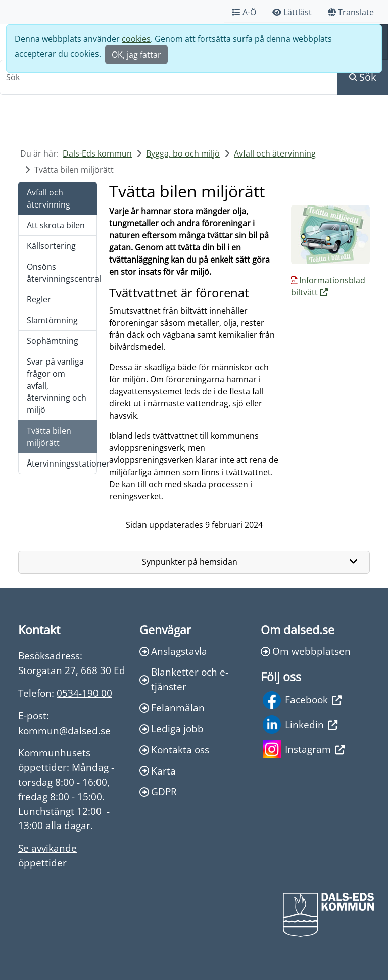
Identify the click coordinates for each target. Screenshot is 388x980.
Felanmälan (172, 708)
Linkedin (300, 725)
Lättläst (292, 12)
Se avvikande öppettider (47, 855)
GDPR (158, 791)
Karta (158, 771)
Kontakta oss (174, 750)
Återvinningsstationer (62, 463)
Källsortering (51, 246)
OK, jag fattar (136, 55)
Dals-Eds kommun (97, 153)
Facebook (302, 700)
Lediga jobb (172, 728)
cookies (136, 39)
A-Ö (244, 12)
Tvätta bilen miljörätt (49, 437)
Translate (351, 12)
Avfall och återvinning (275, 153)
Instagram (304, 749)
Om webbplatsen (306, 651)
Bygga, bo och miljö (183, 153)
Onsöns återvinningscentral (62, 273)
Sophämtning (53, 341)
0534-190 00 (84, 693)
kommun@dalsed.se (64, 730)
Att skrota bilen (56, 225)
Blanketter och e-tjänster (184, 679)
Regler (39, 299)
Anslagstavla (173, 651)
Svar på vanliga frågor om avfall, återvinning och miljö (57, 386)
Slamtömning (52, 320)
